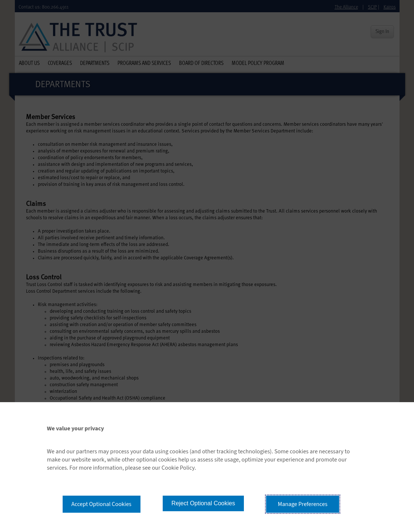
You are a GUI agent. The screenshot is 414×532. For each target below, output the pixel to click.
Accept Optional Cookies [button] (102, 504)
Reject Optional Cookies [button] (203, 503)
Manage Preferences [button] (303, 504)
